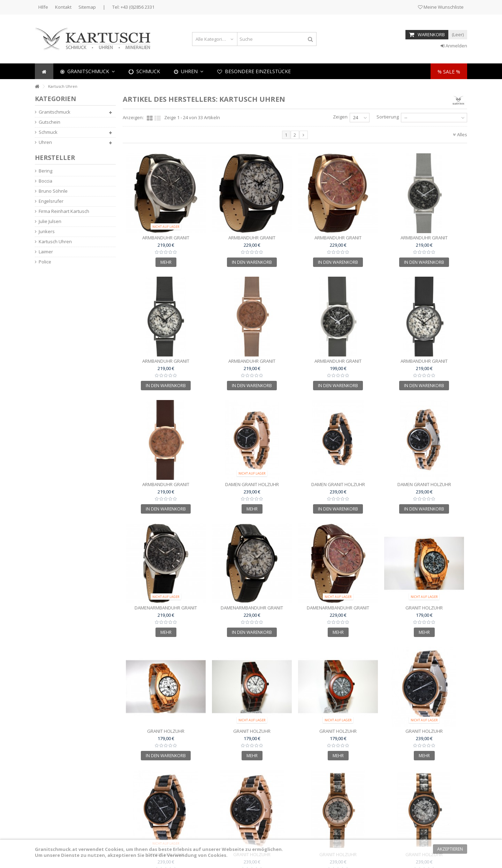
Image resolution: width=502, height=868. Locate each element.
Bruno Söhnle (53, 191)
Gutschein (50, 122)
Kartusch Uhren (55, 242)
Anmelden (454, 46)
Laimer (46, 252)
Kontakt (63, 7)
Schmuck (48, 132)
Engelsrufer (51, 201)
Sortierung (388, 117)
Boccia (45, 181)
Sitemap (87, 7)
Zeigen (340, 117)
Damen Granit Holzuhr (252, 484)
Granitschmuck (55, 112)
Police (45, 262)
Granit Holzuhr (424, 608)
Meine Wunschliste (441, 7)
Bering (45, 171)
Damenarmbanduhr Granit (166, 608)
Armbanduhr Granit (166, 238)
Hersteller (55, 158)
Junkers (47, 232)
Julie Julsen (50, 221)
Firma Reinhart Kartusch (64, 211)
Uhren (45, 142)
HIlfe (43, 7)
